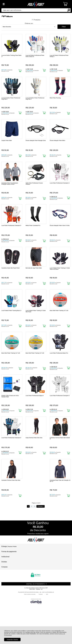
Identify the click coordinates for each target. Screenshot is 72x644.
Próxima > (40, 536)
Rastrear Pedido (12, 576)
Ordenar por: (29, 23)
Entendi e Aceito (12, 640)
